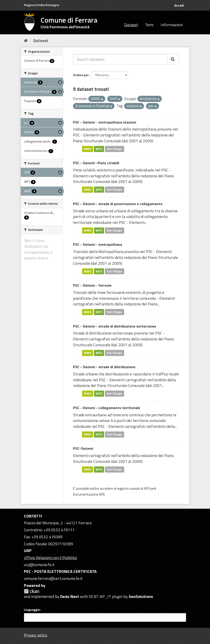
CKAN (32, 591)
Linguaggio (32, 610)
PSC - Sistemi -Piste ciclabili (96, 163)
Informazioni (172, 25)
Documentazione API (88, 494)
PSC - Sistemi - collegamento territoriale (107, 408)
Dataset (131, 25)
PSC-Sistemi (83, 448)
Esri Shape (114, 149)
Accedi (179, 5)
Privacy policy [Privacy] (36, 635)
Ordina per (81, 75)
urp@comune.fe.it (39, 565)
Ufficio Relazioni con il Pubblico (50, 558)
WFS (99, 149)
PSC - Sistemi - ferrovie (92, 285)
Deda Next (70, 596)
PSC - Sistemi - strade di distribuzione (104, 367)
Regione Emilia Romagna (42, 5)
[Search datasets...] (120, 59)
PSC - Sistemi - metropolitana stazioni (105, 122)
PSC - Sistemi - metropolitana (98, 244)
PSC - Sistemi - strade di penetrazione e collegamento (118, 204)
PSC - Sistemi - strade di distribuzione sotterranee (115, 326)
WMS (88, 149)
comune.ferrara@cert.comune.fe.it (53, 578)
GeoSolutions (141, 596)
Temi (149, 25)
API (146, 488)
